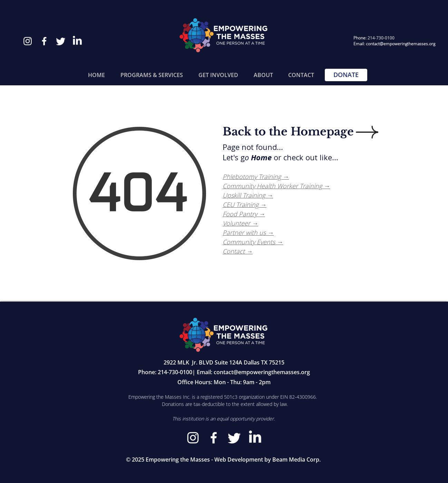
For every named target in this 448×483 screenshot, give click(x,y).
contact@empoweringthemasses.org (262, 372)
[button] (152, 75)
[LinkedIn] (77, 41)
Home (261, 157)
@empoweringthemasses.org (407, 44)
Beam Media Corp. (296, 460)
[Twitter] (61, 41)
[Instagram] (28, 41)
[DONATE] (346, 75)
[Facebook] (44, 41)
